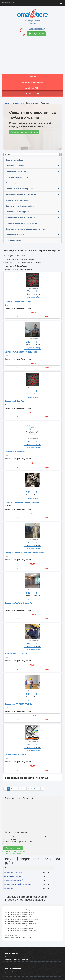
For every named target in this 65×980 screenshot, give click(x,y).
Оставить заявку (13, 848)
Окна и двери (11, 183)
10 (38, 789)
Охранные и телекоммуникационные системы (25, 229)
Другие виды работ (14, 240)
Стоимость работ (33, 93)
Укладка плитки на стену (13, 872)
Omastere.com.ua (8, 2)
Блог (7, 957)
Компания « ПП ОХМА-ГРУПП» (18, 704)
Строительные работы (16, 166)
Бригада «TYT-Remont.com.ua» (19, 301)
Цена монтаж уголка (10, 933)
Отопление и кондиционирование (20, 189)
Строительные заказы (32, 82)
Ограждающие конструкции (18, 212)
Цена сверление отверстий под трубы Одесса (19, 910)
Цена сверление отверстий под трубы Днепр (18, 915)
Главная (32, 77)
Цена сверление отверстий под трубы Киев (18, 917)
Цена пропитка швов (11, 935)
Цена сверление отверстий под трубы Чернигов (19, 926)
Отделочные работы (15, 160)
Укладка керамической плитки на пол (18, 884)
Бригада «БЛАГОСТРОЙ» (16, 654)
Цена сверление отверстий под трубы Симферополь (21, 919)
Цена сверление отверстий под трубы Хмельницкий (20, 924)
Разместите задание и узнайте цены (24, 132)
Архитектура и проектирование (19, 200)
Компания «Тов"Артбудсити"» (18, 603)
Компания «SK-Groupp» (15, 755)
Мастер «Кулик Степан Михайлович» (21, 352)
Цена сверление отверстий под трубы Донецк (19, 921)
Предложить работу (33, 297)
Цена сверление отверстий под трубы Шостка (19, 928)
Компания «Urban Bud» (15, 401)
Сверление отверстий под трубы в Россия (17, 938)
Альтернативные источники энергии (21, 223)
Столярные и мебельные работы (20, 206)
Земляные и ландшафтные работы (21, 194)
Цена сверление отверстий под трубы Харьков (19, 912)
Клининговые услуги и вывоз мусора (22, 217)
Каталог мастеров (32, 88)
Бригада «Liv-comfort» (15, 452)
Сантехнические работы (16, 171)
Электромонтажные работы (18, 177)
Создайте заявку (36, 34)
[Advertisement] (32, 56)
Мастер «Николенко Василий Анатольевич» (25, 553)
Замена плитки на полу (13, 876)
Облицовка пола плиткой (14, 880)
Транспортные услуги (15, 235)
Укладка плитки (10, 888)
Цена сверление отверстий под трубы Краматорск (20, 931)
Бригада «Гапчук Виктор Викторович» (22, 502)
